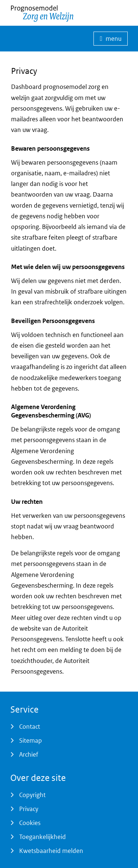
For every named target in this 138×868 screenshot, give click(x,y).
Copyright (32, 795)
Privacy (29, 809)
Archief (29, 754)
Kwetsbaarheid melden (51, 851)
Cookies (30, 823)
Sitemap (31, 740)
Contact (30, 727)
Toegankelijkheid (43, 837)
